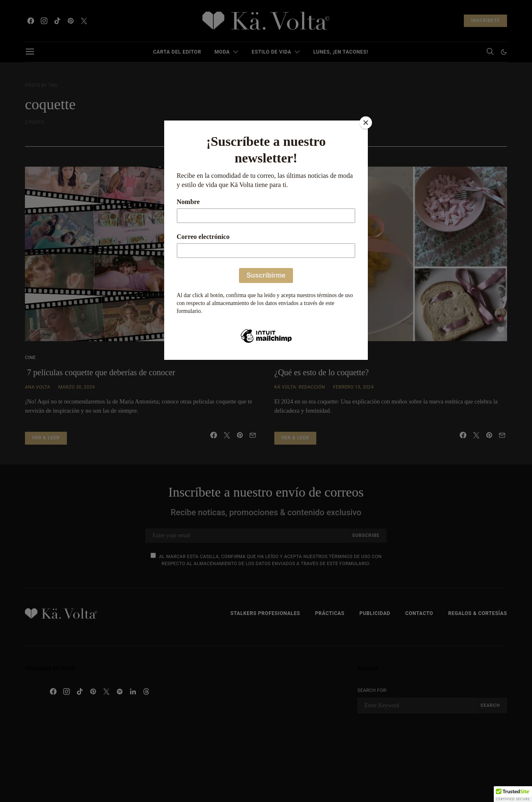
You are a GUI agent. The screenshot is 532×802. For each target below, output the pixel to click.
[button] (513, 794)
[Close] (366, 123)
